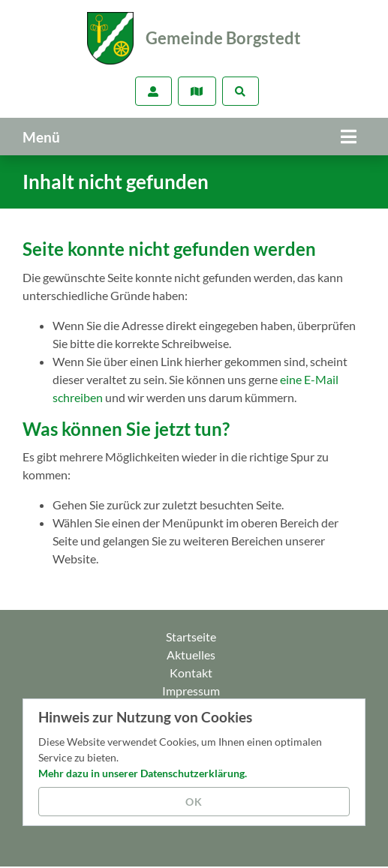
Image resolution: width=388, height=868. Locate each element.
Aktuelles (191, 655)
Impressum (191, 691)
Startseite (191, 637)
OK (194, 802)
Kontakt (191, 673)
